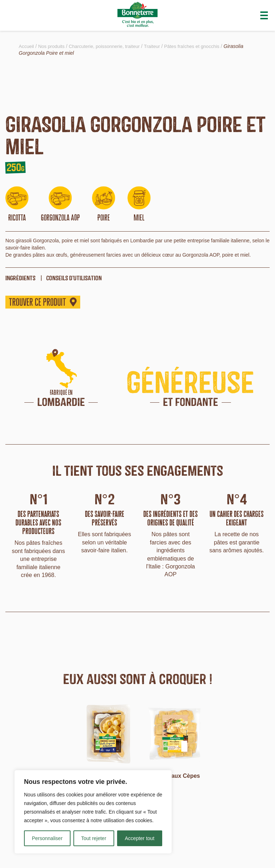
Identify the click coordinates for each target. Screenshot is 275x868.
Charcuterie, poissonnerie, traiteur (109, 46)
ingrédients (20, 278)
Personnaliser (47, 838)
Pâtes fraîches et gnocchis (202, 46)
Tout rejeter (94, 838)
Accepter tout (140, 838)
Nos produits (53, 46)
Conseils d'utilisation (74, 278)
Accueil (27, 46)
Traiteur (160, 46)
